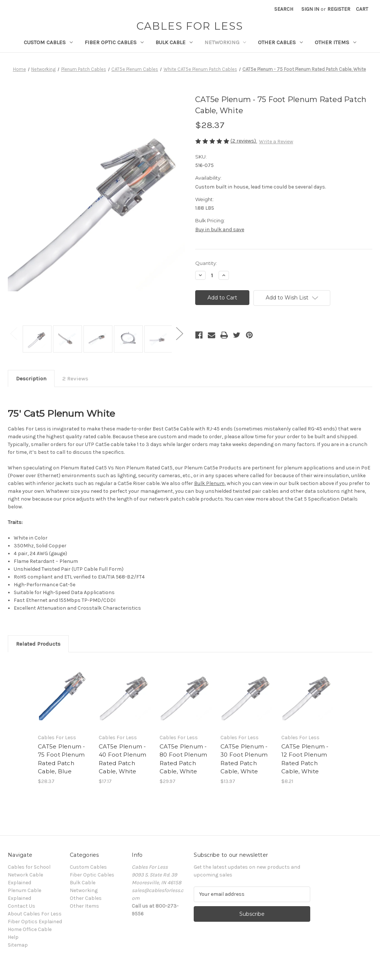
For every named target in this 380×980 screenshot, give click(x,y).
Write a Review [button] (276, 142)
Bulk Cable (174, 42)
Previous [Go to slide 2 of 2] (13, 333)
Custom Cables (48, 42)
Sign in (310, 9)
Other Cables (280, 42)
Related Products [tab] (38, 644)
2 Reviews (75, 378)
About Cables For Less (35, 914)
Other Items (335, 42)
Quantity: (206, 263)
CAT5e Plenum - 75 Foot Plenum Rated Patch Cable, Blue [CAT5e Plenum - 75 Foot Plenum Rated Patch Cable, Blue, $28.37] (62, 759)
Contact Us (22, 906)
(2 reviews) (244, 141)
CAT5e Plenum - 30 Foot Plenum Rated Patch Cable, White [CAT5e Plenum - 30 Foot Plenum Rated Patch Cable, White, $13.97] (244, 759)
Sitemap (18, 945)
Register (339, 9)
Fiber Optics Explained (35, 922)
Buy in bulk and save (220, 230)
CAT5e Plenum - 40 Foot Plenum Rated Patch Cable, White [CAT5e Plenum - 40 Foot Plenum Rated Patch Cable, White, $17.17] (123, 759)
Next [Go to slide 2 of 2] (179, 333)
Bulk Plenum (209, 483)
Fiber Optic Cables (114, 42)
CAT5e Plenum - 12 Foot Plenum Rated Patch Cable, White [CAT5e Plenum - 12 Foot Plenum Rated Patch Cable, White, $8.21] (305, 759)
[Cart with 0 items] (362, 9)
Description (31, 378)
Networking (225, 42)
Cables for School (29, 867)
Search (284, 9)
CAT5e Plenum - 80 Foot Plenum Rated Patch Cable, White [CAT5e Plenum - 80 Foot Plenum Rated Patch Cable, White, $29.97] (184, 759)
